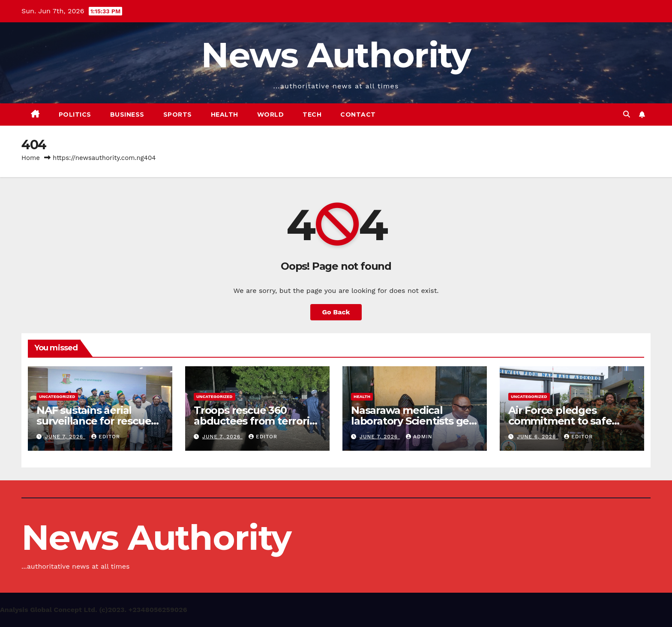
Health (225, 115)
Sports (178, 115)
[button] (627, 114)
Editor (106, 437)
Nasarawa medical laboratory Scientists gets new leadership (415, 421)
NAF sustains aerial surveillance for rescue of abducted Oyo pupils (95, 421)
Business (127, 115)
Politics (75, 115)
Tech (312, 115)
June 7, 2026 (65, 437)
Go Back (336, 312)
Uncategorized (57, 396)
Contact (358, 115)
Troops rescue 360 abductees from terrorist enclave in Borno (256, 421)
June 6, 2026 (537, 437)
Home (31, 158)
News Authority (336, 55)
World (271, 115)
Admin (419, 437)
